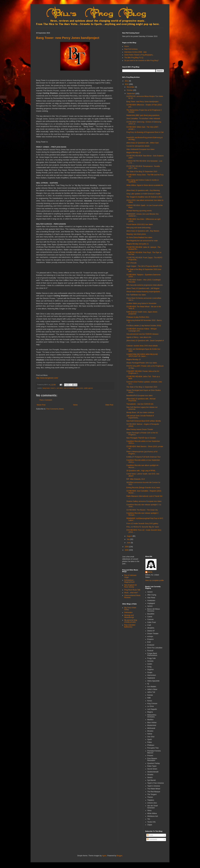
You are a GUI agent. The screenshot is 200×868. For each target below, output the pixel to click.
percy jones (79, 388)
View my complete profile (155, 580)
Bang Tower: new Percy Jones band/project (68, 38)
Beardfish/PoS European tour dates (140, 396)
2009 (127, 547)
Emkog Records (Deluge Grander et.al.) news (143, 488)
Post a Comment (46, 400)
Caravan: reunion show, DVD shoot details (142, 346)
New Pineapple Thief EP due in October (141, 438)
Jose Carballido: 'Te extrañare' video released (143, 119)
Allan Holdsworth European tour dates (140, 149)
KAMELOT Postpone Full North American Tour (143, 457)
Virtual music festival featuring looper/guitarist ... (144, 292)
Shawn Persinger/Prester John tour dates (142, 363)
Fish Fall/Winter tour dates (136, 295)
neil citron (60, 388)
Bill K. (150, 572)
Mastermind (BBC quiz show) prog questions (143, 115)
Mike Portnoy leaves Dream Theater (140, 429)
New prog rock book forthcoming (138, 228)
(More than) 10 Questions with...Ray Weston (143, 231)
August (130, 536)
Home (75, 405)
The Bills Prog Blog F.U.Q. (134, 58)
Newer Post (41, 405)
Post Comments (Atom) (55, 409)
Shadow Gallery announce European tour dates (144, 501)
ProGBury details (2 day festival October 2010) (144, 326)
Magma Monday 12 (134, 153)
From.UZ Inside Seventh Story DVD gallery (142, 524)
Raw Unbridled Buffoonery (130, 626)
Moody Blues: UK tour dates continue (140, 412)
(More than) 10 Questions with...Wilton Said (142, 143)
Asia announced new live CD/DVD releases (142, 334)
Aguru (104, 856)
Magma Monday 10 (134, 359)
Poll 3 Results (131, 263)
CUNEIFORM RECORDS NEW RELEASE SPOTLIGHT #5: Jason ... (142, 355)
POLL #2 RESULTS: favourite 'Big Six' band (143, 527)
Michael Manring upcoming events (139, 211)
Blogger (120, 856)
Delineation (128, 612)
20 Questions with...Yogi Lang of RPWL (141, 471)
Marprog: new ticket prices (136, 234)
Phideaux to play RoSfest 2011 (138, 317)
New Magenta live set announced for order (142, 241)
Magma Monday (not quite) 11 (137, 244)
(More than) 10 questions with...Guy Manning (143, 190)
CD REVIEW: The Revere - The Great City (142, 510)
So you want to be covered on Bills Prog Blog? (141, 61)
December (131, 87)
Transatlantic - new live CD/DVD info (140, 404)
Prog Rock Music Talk (132, 590)
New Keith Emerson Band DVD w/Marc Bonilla (144, 421)
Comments (152, 839)
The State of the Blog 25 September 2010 (142, 172)
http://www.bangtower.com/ (47, 378)
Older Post (109, 405)
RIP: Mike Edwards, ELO (136, 479)
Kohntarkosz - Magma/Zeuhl (129, 581)
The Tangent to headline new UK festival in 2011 (144, 197)
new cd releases (69, 388)
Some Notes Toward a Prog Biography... (139, 55)
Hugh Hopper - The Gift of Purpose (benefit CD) (144, 266)
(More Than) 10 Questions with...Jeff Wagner (143, 288)
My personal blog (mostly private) (131, 621)
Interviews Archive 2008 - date (135, 52)
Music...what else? (131, 593)
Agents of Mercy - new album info (139, 337)
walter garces (88, 388)
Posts (150, 835)
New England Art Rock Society (130, 586)
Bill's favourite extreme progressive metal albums (144, 285)
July (129, 539)
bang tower (46, 388)
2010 (127, 84)
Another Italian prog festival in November (141, 303)
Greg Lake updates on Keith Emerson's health (143, 194)
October (130, 90)
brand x (53, 388)
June (129, 543)
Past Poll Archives (131, 49)
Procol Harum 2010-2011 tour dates (140, 224)
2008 (127, 550)
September (131, 94)
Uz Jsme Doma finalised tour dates (139, 237)
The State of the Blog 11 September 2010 (142, 387)
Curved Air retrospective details (138, 146)
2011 (127, 81)
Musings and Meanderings (129, 616)
